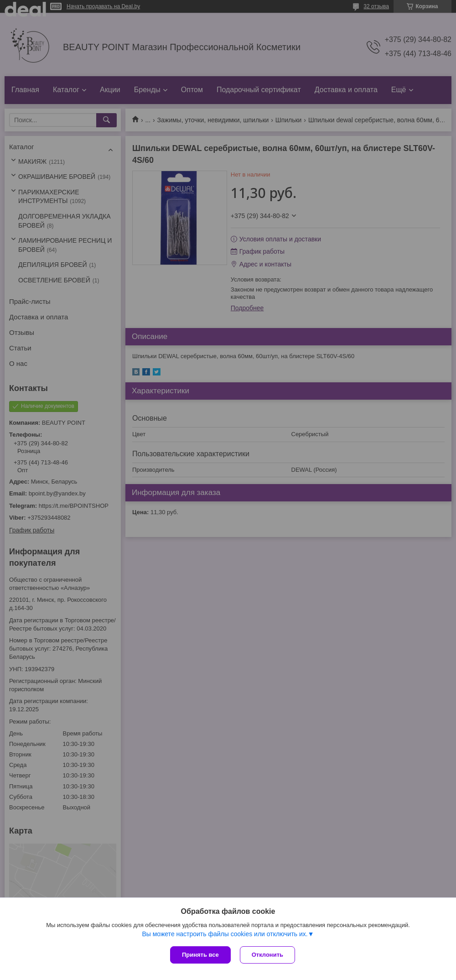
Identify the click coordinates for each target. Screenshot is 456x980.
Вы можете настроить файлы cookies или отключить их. (225, 934)
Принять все (200, 955)
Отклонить (267, 955)
